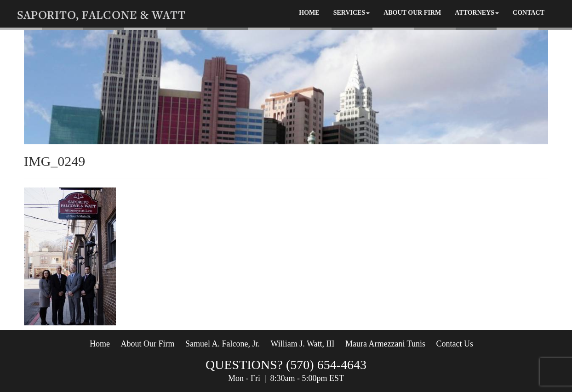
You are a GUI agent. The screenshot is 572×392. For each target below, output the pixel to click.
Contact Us (455, 344)
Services (352, 13)
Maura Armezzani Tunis (385, 344)
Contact (529, 13)
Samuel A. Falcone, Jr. (223, 344)
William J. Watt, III (302, 344)
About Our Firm (412, 13)
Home (309, 13)
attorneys (477, 13)
